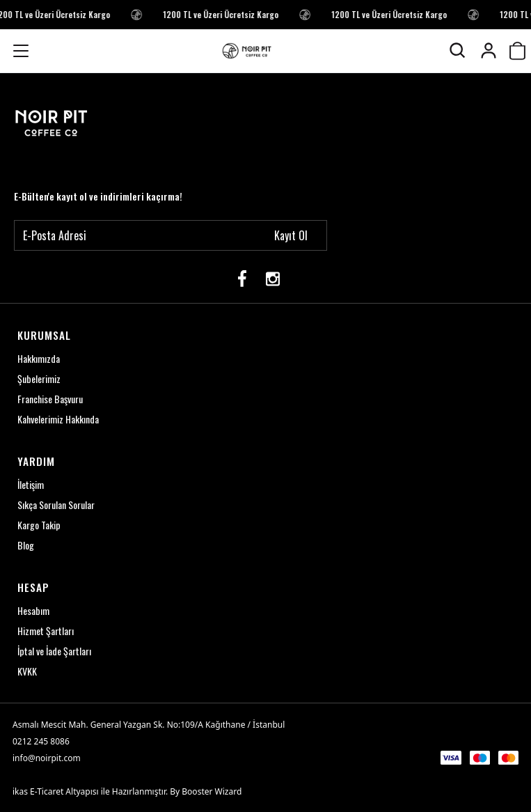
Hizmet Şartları (46, 631)
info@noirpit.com (47, 758)
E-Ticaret (47, 791)
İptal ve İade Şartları (54, 651)
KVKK (27, 671)
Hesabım (33, 610)
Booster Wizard (212, 791)
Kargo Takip (39, 525)
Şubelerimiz (39, 378)
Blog (26, 545)
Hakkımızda (39, 358)
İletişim (31, 484)
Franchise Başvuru (50, 399)
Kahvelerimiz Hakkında (58, 419)
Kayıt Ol (291, 235)
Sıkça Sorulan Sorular (56, 505)
